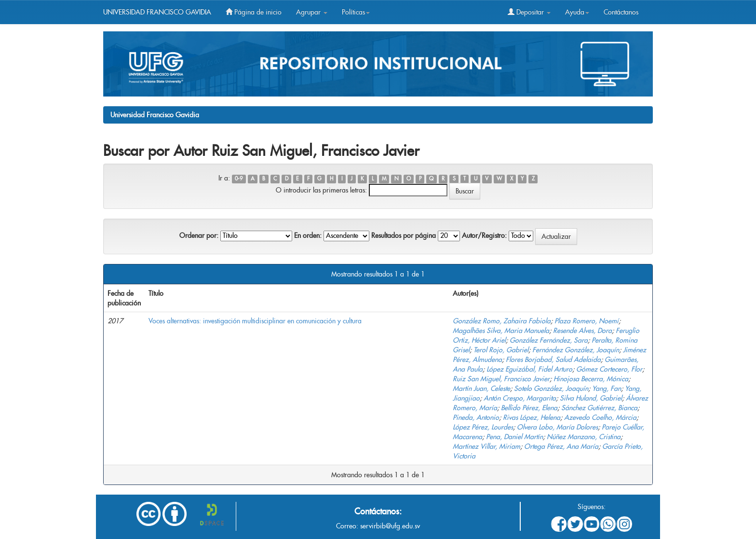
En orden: (308, 235)
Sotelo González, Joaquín (551, 388)
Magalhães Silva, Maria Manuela (501, 331)
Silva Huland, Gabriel (591, 398)
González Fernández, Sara (549, 340)
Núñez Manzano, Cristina (584, 437)
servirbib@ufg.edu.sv (390, 526)
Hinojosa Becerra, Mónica (591, 379)
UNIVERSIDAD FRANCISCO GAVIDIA (157, 12)
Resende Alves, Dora (582, 331)
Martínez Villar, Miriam (486, 446)
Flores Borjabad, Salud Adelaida (553, 359)
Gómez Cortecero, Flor (609, 369)
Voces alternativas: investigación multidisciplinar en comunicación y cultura (255, 321)
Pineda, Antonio (476, 417)
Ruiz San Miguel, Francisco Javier (501, 379)
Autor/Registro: (484, 235)
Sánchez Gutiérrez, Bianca (599, 408)
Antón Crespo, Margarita (520, 398)
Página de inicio (254, 12)
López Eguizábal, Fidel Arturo (529, 369)
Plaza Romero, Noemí (587, 321)
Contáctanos (621, 12)
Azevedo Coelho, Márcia (600, 417)
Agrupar (312, 12)
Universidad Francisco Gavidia (155, 115)
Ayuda (577, 12)
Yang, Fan (607, 388)
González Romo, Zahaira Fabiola (502, 321)
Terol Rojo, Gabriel (501, 350)
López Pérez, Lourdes (483, 427)
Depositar (529, 12)
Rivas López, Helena (532, 417)
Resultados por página (404, 235)
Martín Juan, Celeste (481, 388)
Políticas (356, 12)
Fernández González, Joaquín (576, 350)
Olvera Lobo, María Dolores (557, 427)
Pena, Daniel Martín (514, 437)
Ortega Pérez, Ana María (561, 446)
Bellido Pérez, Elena (529, 408)
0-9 (239, 179)
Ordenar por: (199, 235)
